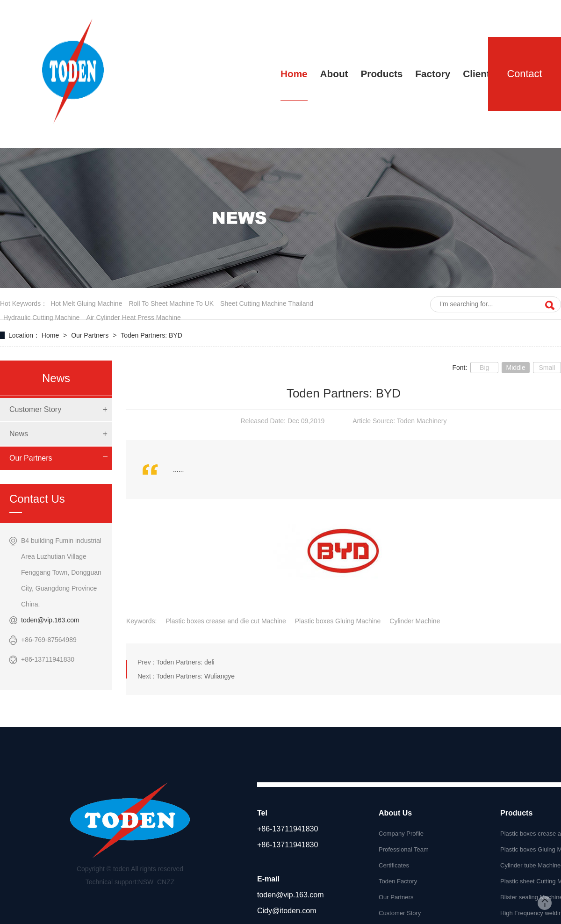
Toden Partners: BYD (151, 335)
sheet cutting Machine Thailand (267, 303)
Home (51, 335)
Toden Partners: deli (185, 662)
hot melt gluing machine (86, 303)
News (19, 434)
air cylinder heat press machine (133, 318)
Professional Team (404, 849)
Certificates (394, 865)
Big (484, 368)
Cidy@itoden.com (287, 911)
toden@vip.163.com (50, 620)
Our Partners (91, 335)
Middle (515, 368)
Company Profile (401, 834)
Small (547, 368)
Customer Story (35, 409)
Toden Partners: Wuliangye (195, 676)
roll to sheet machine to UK (171, 303)
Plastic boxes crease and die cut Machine (226, 621)
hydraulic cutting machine (41, 318)
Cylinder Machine (415, 621)
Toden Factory (398, 881)
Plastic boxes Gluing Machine (338, 621)
